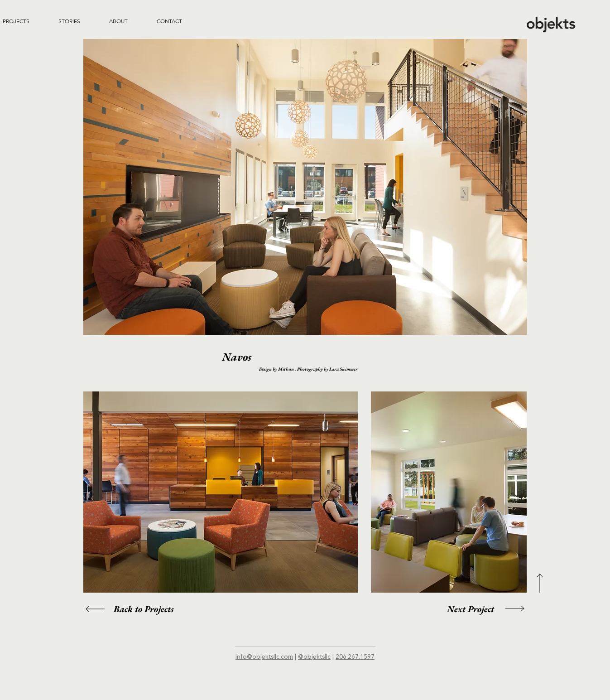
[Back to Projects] (144, 609)
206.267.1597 (355, 657)
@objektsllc (314, 657)
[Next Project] (471, 609)
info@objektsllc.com (264, 657)
